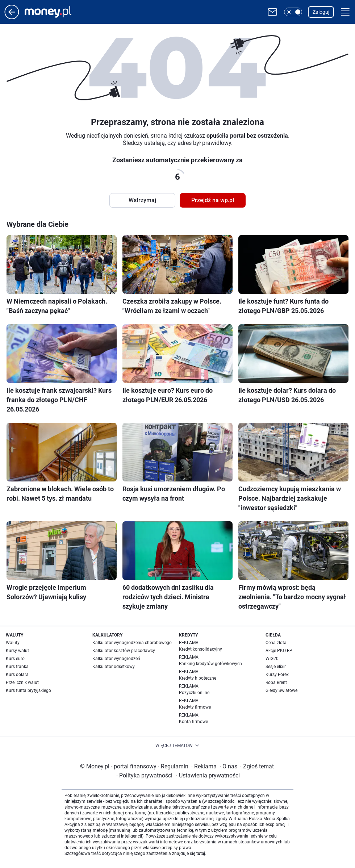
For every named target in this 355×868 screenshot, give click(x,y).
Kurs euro (15, 659)
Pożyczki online (194, 693)
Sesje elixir (276, 667)
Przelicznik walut (22, 683)
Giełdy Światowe (281, 690)
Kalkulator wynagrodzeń (116, 659)
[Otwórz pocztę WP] (272, 12)
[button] (293, 12)
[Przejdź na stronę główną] (12, 17)
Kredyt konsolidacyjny (201, 649)
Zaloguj (321, 12)
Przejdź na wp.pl (213, 200)
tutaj (201, 854)
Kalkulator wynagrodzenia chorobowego (132, 643)
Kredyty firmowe (195, 707)
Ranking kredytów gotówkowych (210, 664)
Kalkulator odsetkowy (114, 667)
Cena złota (276, 643)
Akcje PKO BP (279, 651)
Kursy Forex (277, 675)
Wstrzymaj (142, 200)
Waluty (13, 643)
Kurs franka (17, 667)
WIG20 (272, 659)
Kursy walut (17, 651)
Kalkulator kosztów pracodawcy (124, 651)
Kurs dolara (17, 675)
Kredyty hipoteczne (198, 678)
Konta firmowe (193, 722)
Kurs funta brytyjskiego (28, 690)
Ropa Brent (276, 683)
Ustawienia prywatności (208, 775)
